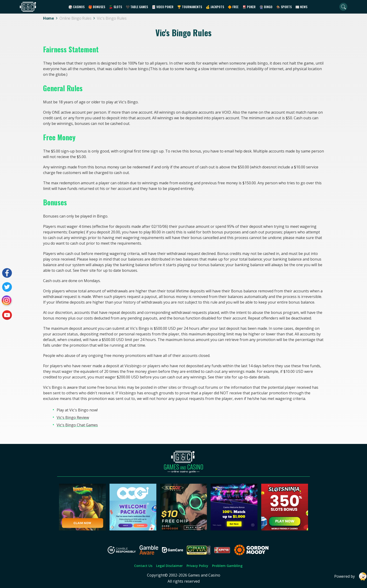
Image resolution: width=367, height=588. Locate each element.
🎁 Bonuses (97, 7)
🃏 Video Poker (163, 7)
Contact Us (143, 566)
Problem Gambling (227, 566)
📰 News (301, 7)
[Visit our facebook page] (7, 273)
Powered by (351, 576)
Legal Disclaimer (169, 566)
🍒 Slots (115, 7)
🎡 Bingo (266, 7)
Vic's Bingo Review (73, 417)
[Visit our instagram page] (7, 301)
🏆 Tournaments (190, 7)
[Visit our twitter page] (7, 287)
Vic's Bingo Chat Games (77, 425)
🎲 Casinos (76, 7)
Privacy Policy (197, 566)
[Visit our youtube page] (7, 315)
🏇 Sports (284, 7)
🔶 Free (233, 7)
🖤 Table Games (137, 7)
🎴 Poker (249, 7)
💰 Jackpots (215, 7)
